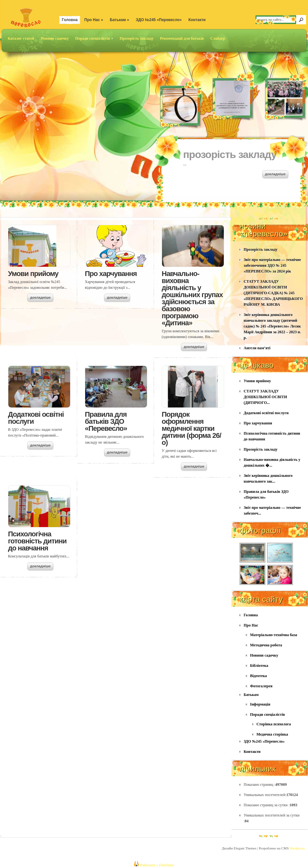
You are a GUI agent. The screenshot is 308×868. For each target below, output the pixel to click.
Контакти (197, 20)
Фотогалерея (261, 686)
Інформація (260, 704)
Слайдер (218, 38)
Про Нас (94, 20)
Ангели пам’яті (257, 348)
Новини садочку (55, 38)
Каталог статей (21, 38)
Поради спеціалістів (94, 38)
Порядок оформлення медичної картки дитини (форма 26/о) (191, 428)
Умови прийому (33, 274)
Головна (70, 20)
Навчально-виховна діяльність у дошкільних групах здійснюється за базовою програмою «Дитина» (192, 298)
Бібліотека (259, 666)
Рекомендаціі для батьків (182, 38)
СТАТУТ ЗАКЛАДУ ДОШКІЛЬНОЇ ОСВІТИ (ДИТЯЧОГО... (265, 397)
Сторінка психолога (274, 724)
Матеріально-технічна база (274, 635)
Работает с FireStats (156, 865)
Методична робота (266, 645)
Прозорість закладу (137, 38)
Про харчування (111, 274)
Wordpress (297, 848)
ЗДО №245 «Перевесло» (159, 20)
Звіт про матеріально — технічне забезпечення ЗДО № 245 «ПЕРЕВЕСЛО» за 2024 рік (272, 265)
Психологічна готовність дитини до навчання (37, 541)
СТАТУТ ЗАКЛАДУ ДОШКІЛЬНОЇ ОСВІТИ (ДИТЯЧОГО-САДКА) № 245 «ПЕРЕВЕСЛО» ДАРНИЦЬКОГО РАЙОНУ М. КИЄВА (273, 293)
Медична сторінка (272, 734)
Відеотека (259, 676)
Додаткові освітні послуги (36, 418)
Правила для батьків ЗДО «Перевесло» (106, 421)
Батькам (119, 20)
